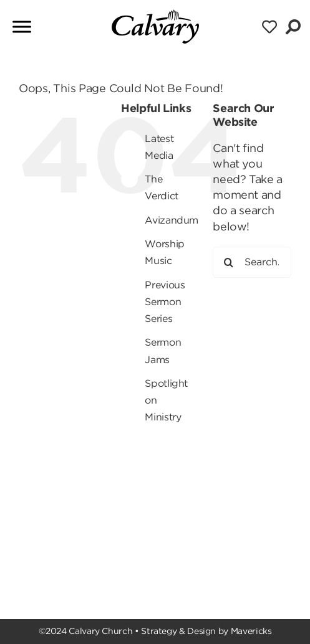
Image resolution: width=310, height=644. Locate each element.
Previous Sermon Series (165, 302)
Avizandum (172, 220)
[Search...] (252, 262)
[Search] (228, 262)
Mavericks (251, 631)
